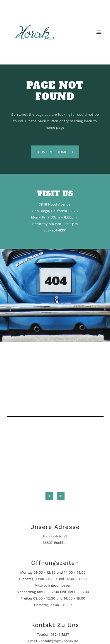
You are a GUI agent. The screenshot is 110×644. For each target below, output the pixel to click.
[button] (99, 32)
